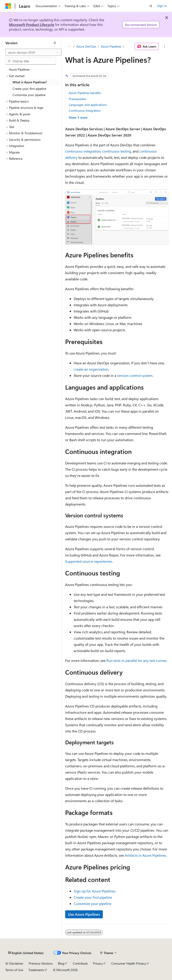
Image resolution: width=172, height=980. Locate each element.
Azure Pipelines (111, 46)
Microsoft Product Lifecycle (32, 24)
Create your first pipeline (93, 897)
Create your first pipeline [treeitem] (29, 89)
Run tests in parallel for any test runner (137, 660)
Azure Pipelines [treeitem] (19, 69)
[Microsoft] (8, 6)
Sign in (162, 6)
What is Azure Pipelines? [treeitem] (30, 82)
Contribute (80, 963)
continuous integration (83, 151)
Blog (61, 963)
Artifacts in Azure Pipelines (145, 855)
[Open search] (151, 6)
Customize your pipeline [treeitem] (29, 95)
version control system (135, 375)
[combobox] (33, 52)
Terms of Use (14, 970)
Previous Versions (41, 963)
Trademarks (36, 970)
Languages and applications (88, 105)
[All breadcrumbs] (69, 46)
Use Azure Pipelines (84, 914)
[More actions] (164, 46)
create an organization (91, 369)
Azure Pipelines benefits (85, 93)
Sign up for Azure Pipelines (95, 891)
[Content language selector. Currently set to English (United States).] (26, 953)
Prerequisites (77, 99)
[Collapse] (55, 43)
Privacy (98, 963)
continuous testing (117, 151)
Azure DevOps (86, 46)
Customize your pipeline (92, 903)
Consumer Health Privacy (129, 963)
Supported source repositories (89, 561)
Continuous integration (85, 110)
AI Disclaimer (14, 963)
